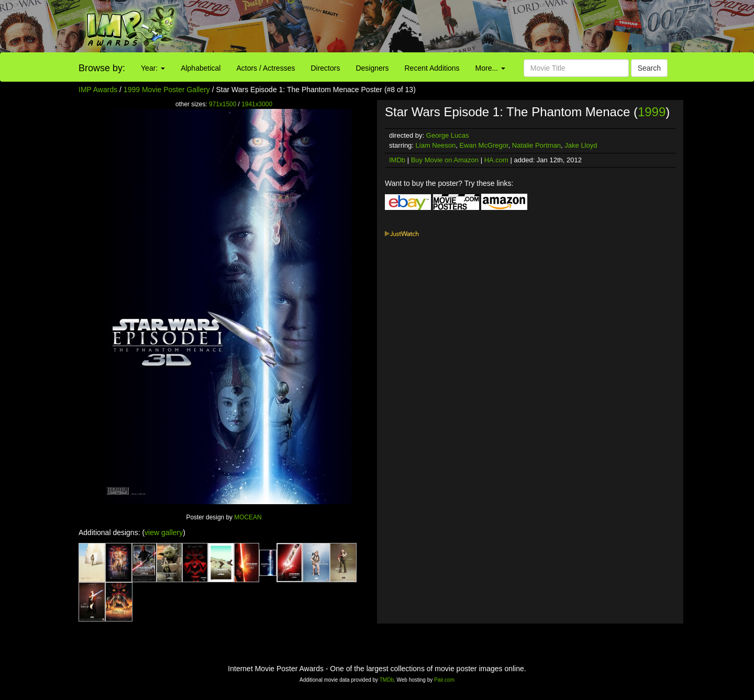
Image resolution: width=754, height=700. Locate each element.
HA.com (496, 160)
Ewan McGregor (484, 145)
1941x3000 (257, 104)
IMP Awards (98, 90)
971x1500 (223, 104)
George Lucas (448, 135)
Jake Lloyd (581, 145)
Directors (325, 68)
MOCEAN (248, 517)
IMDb (397, 160)
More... (490, 68)
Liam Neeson (436, 145)
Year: (153, 68)
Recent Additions (432, 68)
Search (649, 68)
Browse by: (102, 68)
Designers (372, 68)
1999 (652, 112)
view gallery (164, 532)
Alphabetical (201, 68)
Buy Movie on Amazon (445, 160)
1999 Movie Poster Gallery (167, 90)
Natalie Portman (536, 145)
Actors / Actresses (265, 68)
